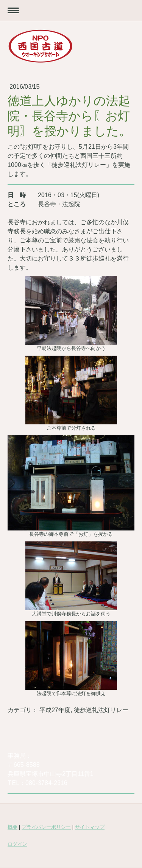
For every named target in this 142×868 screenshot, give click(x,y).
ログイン (17, 844)
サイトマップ (90, 827)
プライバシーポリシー (46, 827)
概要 (12, 827)
